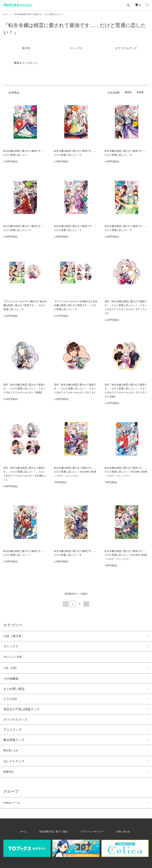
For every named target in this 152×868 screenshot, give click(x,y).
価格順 (128, 92)
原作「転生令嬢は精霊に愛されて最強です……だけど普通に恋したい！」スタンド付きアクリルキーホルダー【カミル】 (75, 389)
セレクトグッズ (14, 763)
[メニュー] (147, 5)
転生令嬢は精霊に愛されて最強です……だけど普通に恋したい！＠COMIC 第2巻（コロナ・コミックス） (126, 472)
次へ (86, 604)
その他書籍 (11, 680)
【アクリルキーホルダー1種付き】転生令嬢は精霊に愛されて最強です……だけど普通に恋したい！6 (25, 305)
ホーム (6, 14)
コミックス (11, 645)
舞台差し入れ (12, 752)
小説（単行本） (14, 635)
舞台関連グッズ (14, 741)
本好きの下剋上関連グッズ (21, 710)
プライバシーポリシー (89, 835)
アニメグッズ (12, 731)
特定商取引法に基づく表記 (58, 835)
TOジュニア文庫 (14, 657)
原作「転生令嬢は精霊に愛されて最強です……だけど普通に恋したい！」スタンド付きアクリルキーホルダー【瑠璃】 (24, 389)
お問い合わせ (113, 835)
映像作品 (9, 774)
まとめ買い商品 (14, 690)
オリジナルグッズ (15, 720)
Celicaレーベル (14, 806)
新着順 (140, 92)
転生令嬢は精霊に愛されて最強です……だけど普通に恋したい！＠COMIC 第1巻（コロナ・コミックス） (75, 472)
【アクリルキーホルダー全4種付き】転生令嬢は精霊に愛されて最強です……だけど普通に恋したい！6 (76, 305)
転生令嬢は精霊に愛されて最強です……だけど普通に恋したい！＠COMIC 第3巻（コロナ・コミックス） (126, 555)
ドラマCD (10, 700)
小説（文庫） (12, 669)
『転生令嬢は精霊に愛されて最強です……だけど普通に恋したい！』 (45, 14)
